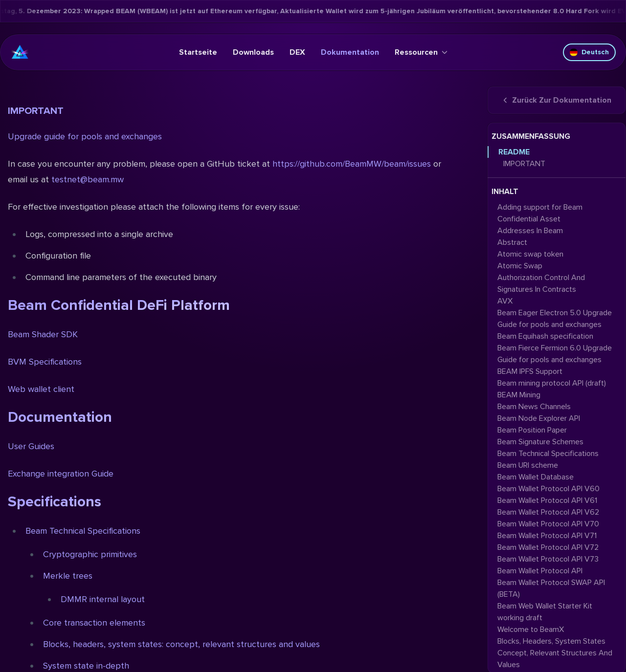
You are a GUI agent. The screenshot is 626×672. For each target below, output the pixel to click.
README (514, 152)
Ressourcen (421, 52)
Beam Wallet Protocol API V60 (548, 489)
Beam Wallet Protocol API (540, 571)
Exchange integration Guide (61, 474)
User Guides (31, 446)
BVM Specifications (45, 362)
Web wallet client (41, 389)
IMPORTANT (36, 111)
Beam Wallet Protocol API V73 (548, 559)
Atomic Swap (520, 266)
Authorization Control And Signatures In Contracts (541, 283)
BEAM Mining (519, 395)
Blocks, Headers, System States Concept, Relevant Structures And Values (555, 653)
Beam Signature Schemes (540, 442)
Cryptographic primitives (90, 554)
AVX (505, 301)
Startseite (198, 52)
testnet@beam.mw (88, 179)
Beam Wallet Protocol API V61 (547, 500)
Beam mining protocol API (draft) (552, 383)
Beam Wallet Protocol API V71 (547, 536)
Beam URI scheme (528, 465)
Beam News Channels (534, 407)
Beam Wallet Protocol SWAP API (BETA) (551, 588)
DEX (297, 52)
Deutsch (589, 52)
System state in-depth (86, 666)
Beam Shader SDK (43, 334)
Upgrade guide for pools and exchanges (85, 136)
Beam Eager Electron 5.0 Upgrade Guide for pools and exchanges (555, 319)
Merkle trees (68, 576)
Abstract (512, 242)
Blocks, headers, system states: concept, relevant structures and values (181, 644)
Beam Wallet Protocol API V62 (548, 512)
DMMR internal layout (103, 599)
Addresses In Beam (530, 231)
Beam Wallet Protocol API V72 (548, 547)
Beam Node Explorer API (539, 418)
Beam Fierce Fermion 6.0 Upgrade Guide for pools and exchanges (555, 354)
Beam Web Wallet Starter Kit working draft (545, 612)
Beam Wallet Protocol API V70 (548, 524)
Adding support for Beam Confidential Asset (540, 213)
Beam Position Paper (532, 430)
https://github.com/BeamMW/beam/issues (352, 164)
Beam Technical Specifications (83, 531)
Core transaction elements (94, 623)
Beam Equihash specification (545, 336)
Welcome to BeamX (531, 629)
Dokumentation (350, 52)
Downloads (253, 52)
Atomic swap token (530, 254)
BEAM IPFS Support (530, 371)
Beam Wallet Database (536, 477)
